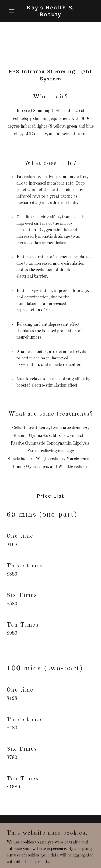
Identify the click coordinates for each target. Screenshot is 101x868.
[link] (50, 15)
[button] (13, 11)
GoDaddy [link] (60, 841)
